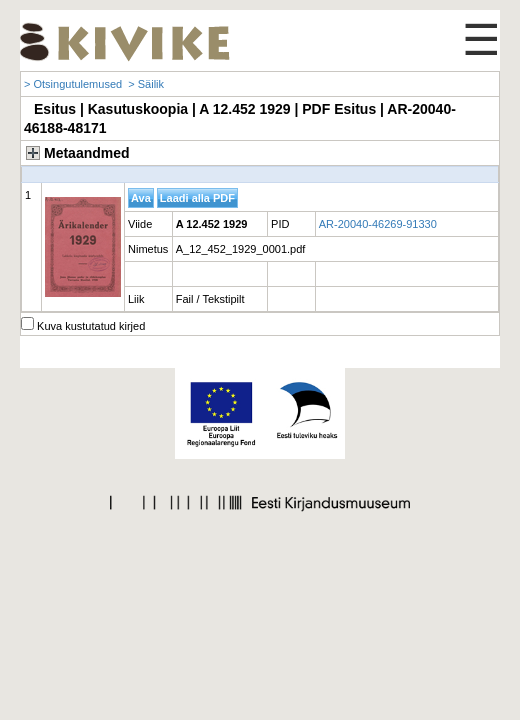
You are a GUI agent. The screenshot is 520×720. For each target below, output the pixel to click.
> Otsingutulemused (73, 84)
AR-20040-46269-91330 (378, 224)
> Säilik (146, 84)
